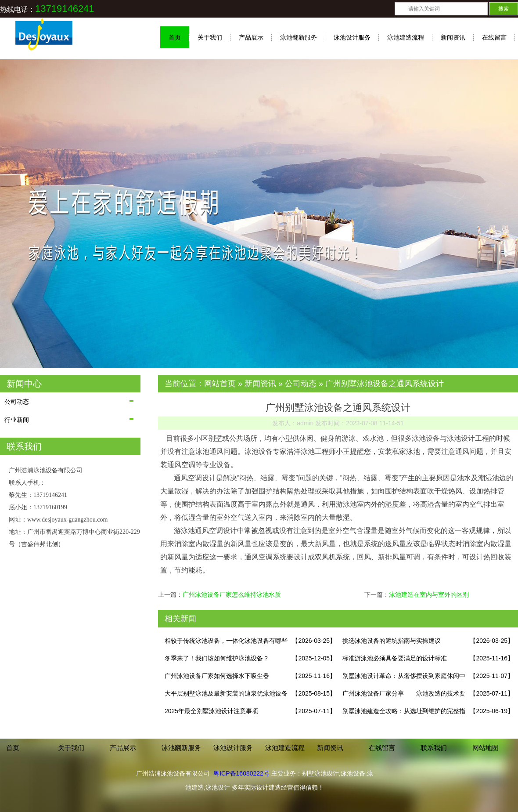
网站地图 (486, 748)
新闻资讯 (453, 37)
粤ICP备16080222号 (241, 773)
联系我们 (434, 748)
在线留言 (494, 37)
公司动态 (17, 402)
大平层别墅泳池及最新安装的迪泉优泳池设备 (226, 693)
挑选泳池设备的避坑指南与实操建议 (392, 641)
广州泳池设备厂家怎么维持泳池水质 (232, 594)
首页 (175, 37)
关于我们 (210, 37)
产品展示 (251, 37)
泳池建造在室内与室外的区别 (429, 594)
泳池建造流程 (406, 37)
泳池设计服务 (352, 37)
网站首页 (220, 384)
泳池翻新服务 (299, 37)
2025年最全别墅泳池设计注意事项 (211, 711)
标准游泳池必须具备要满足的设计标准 (395, 658)
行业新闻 (17, 420)
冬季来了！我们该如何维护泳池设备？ (217, 658)
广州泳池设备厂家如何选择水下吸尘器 (217, 676)
